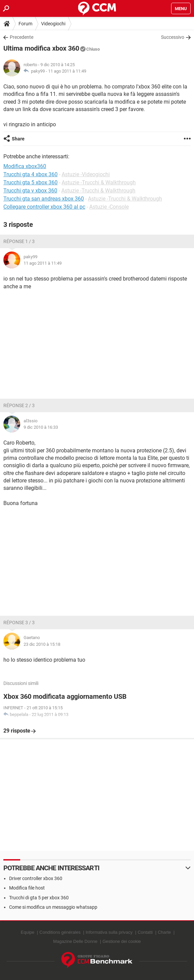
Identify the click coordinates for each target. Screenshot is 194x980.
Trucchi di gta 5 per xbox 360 (39, 898)
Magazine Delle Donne (75, 941)
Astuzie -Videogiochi (86, 174)
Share (18, 139)
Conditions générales (60, 932)
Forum (25, 24)
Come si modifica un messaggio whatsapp (53, 907)
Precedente (22, 37)
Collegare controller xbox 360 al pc (44, 207)
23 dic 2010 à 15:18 (42, 644)
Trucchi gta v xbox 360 (30, 191)
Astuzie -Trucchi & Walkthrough (99, 182)
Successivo (173, 37)
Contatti (145, 932)
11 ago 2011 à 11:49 (67, 71)
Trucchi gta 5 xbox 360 (30, 182)
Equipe (28, 932)
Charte (164, 932)
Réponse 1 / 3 (19, 241)
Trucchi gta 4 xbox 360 (30, 174)
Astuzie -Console (109, 207)
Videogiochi (53, 24)
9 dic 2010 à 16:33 (41, 427)
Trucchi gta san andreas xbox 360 (44, 199)
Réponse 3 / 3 (19, 623)
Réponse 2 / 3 (19, 405)
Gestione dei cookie (122, 941)
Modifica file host (27, 888)
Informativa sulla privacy (109, 932)
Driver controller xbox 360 (36, 878)
